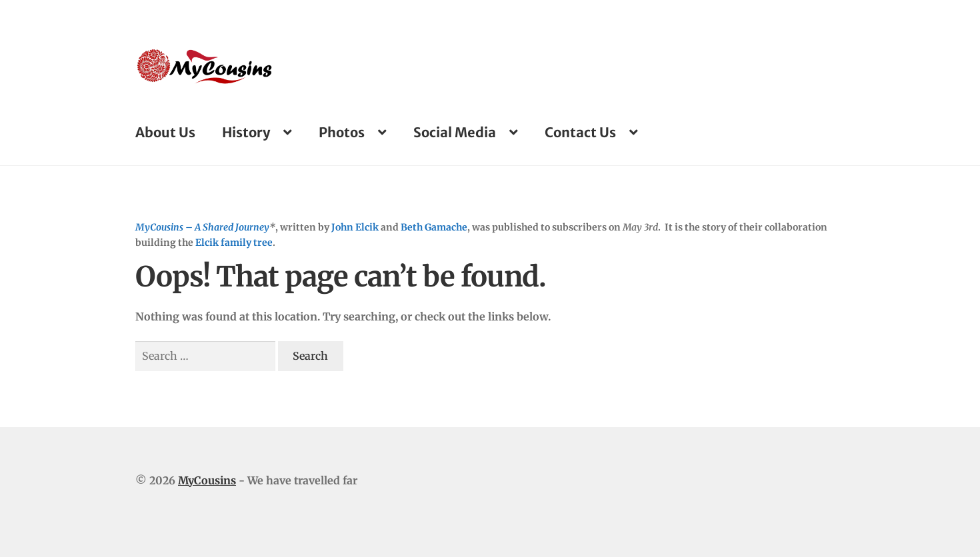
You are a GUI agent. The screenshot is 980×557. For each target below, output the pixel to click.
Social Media (455, 132)
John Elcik (355, 227)
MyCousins (207, 480)
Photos (342, 132)
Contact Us (580, 132)
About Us (165, 132)
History (246, 132)
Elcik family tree (234, 243)
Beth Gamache (434, 227)
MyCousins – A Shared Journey (202, 227)
